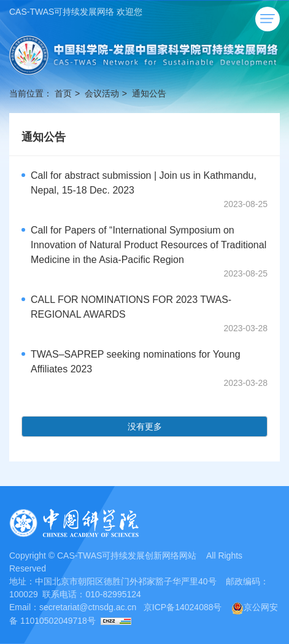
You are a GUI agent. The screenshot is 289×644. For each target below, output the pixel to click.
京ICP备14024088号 (183, 607)
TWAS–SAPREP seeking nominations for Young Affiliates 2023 (136, 362)
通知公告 (149, 93)
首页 (63, 93)
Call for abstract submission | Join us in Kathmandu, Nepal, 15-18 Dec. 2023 (144, 183)
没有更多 (145, 426)
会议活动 (102, 93)
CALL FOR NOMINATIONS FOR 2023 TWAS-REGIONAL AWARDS (131, 307)
